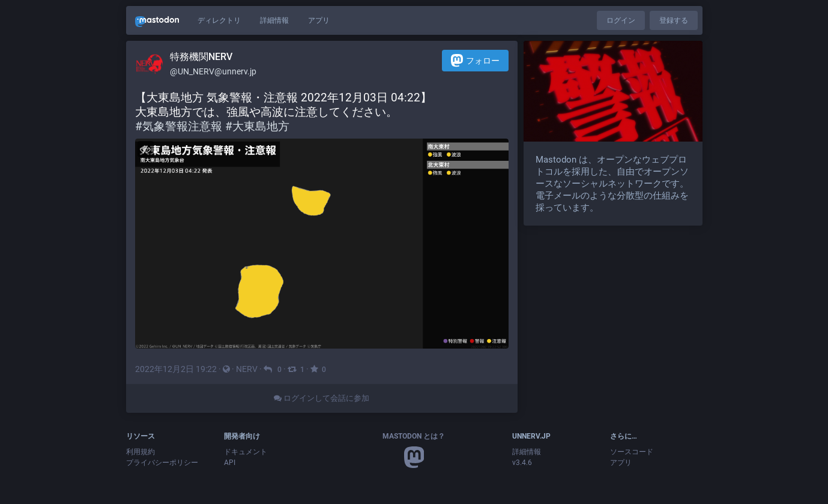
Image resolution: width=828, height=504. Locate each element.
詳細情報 (274, 20)
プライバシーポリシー (162, 463)
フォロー (475, 60)
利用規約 (141, 452)
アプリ (319, 20)
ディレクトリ (219, 20)
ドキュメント (246, 452)
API (230, 463)
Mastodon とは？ (414, 436)
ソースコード (632, 452)
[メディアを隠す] (146, 149)
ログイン (621, 20)
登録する (674, 20)
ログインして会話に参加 (322, 398)
